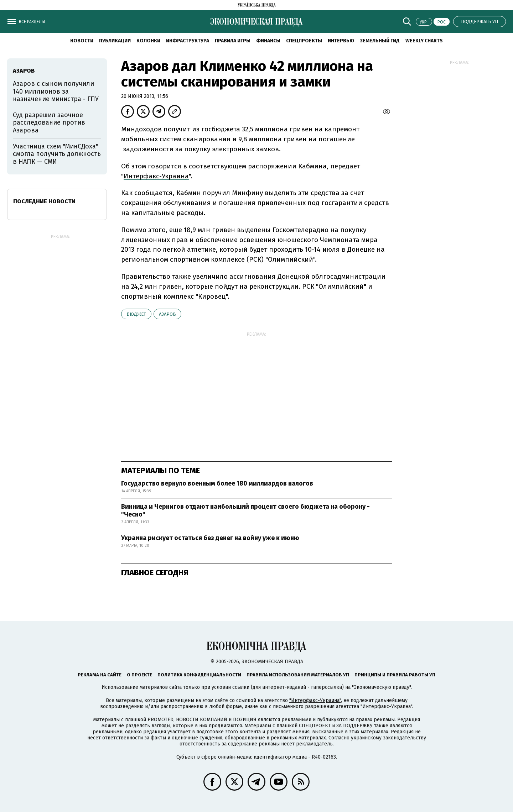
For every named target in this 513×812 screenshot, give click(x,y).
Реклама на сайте (100, 675)
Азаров (167, 314)
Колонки (148, 41)
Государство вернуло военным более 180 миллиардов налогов (217, 483)
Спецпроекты (304, 41)
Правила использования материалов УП (298, 675)
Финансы (268, 41)
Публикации (115, 41)
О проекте (139, 675)
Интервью (341, 41)
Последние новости (44, 201)
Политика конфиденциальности (199, 675)
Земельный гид (380, 41)
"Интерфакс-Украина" (315, 700)
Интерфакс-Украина (156, 176)
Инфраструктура (188, 41)
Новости (82, 41)
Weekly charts (424, 41)
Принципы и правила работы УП (395, 675)
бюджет (136, 314)
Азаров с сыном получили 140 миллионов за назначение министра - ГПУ (56, 91)
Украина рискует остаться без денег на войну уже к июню (210, 538)
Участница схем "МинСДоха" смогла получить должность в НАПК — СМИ (57, 154)
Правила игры (233, 41)
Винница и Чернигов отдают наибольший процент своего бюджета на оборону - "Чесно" (245, 510)
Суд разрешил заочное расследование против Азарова (49, 123)
